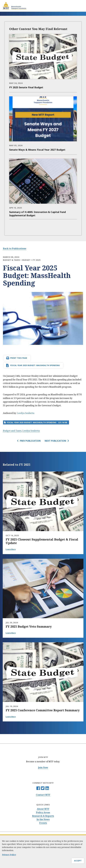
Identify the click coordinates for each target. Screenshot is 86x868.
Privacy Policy (9, 855)
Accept (78, 861)
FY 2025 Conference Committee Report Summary (43, 710)
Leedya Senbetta (26, 413)
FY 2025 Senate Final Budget (26, 87)
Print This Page (19, 358)
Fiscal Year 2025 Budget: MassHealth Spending (35, 365)
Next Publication (55, 441)
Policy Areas (43, 812)
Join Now (43, 768)
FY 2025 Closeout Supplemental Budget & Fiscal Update (42, 541)
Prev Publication (30, 441)
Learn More (11, 549)
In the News (43, 819)
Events (43, 823)
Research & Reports (43, 816)
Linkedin (47, 788)
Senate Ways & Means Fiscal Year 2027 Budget (37, 150)
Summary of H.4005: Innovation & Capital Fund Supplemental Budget (37, 214)
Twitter (43, 788)
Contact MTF (43, 795)
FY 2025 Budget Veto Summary (29, 626)
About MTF (43, 809)
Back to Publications (15, 248)
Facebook (38, 788)
